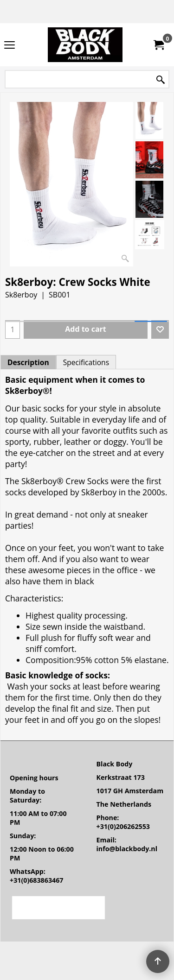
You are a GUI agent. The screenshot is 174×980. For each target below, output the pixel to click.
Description (28, 362)
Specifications (86, 362)
